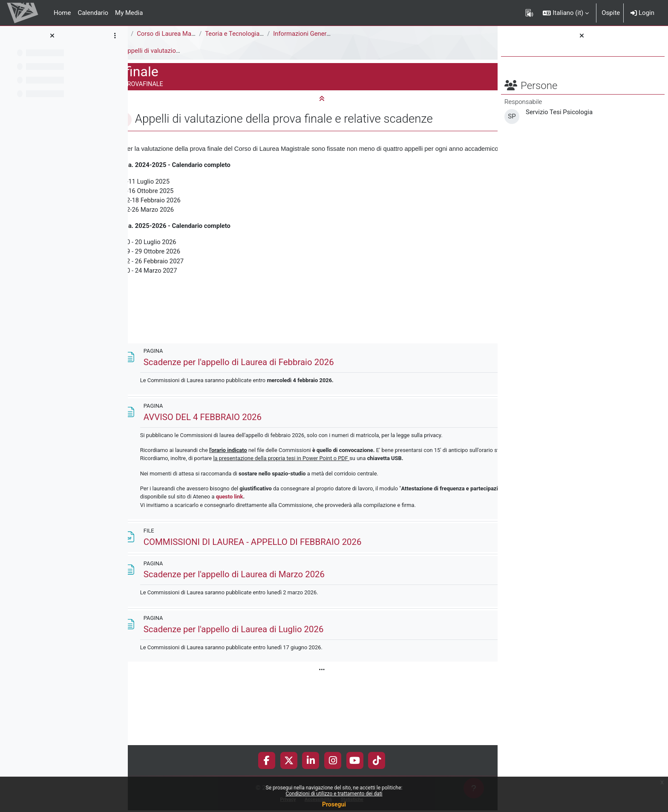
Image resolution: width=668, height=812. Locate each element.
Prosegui (334, 804)
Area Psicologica (158, 34)
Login (642, 13)
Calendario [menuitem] (93, 13)
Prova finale (152, 51)
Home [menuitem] (62, 13)
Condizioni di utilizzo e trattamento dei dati (334, 794)
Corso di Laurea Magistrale (230, 34)
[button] (566, 13)
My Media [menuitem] (129, 13)
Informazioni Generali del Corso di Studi (384, 34)
